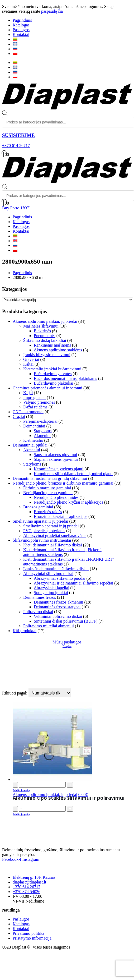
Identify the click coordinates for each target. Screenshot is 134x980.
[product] (72, 742)
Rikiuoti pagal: (15, 693)
